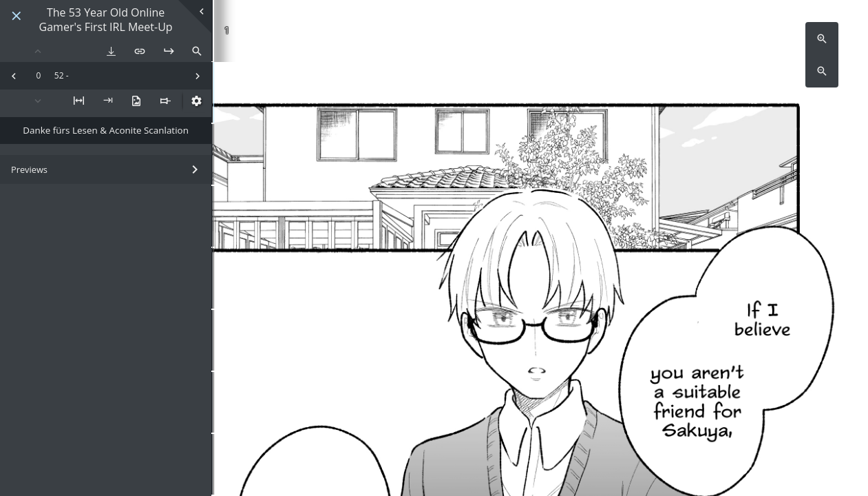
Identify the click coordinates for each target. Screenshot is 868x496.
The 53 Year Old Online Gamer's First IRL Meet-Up (106, 20)
